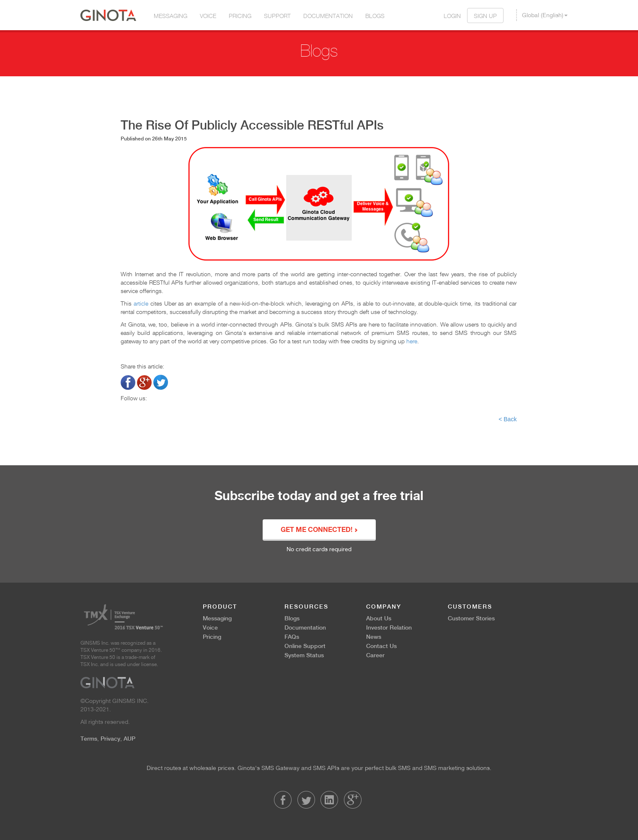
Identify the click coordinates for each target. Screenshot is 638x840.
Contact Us (381, 646)
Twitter (306, 800)
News (374, 637)
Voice (208, 16)
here (412, 341)
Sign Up (485, 16)
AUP (129, 739)
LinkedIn (329, 800)
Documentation (328, 16)
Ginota (108, 15)
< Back (508, 419)
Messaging (170, 16)
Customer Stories (471, 618)
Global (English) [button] (545, 15)
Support (277, 16)
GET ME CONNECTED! (319, 530)
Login (452, 16)
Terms (89, 739)
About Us (379, 618)
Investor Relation (389, 627)
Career (375, 655)
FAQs (292, 637)
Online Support (305, 646)
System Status (304, 655)
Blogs (375, 16)
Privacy (110, 739)
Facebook (283, 800)
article (141, 303)
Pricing (240, 16)
